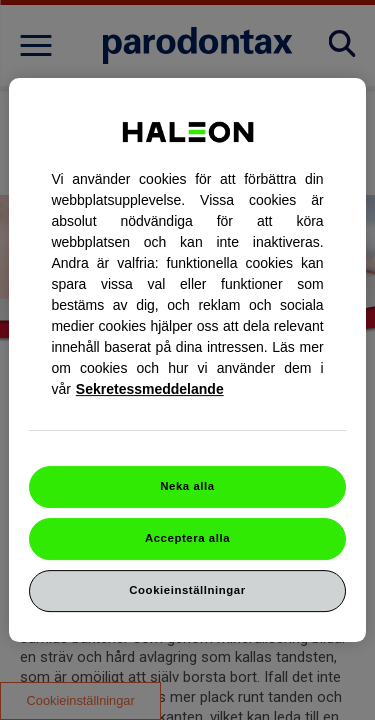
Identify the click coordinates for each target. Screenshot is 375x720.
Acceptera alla (187, 538)
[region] (187, 360)
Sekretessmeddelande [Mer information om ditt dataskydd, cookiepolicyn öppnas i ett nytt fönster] (150, 389)
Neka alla (187, 486)
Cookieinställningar (187, 590)
